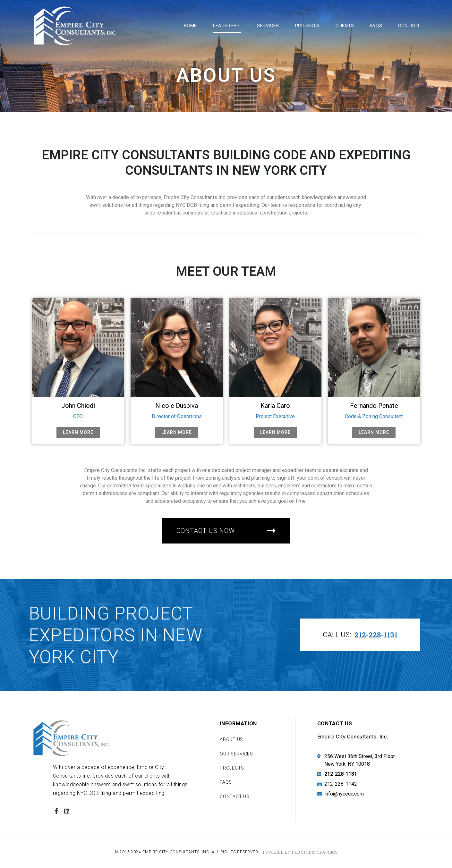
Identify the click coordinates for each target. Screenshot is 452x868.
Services (268, 26)
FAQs (376, 26)
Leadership (227, 26)
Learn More (78, 432)
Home (190, 26)
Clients (345, 26)
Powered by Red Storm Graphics (300, 852)
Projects (307, 26)
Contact (409, 26)
